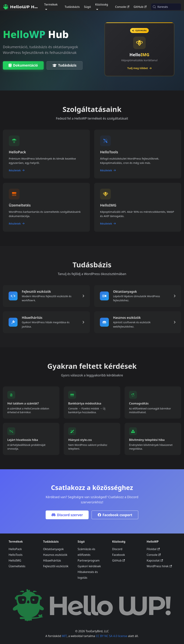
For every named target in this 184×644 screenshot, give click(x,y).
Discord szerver (67, 515)
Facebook (118, 555)
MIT (64, 636)
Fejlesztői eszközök (56, 566)
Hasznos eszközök (55, 555)
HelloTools (16, 555)
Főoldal (153, 549)
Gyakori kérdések (89, 566)
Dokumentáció (23, 66)
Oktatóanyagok (53, 549)
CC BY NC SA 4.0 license (112, 636)
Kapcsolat (155, 561)
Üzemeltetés (17, 566)
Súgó (87, 7)
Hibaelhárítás (52, 561)
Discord (117, 549)
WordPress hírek (159, 566)
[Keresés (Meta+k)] (166, 7)
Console (122, 7)
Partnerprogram (89, 561)
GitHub (140, 7)
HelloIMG (15, 561)
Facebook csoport (115, 515)
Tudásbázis (72, 7)
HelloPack (15, 549)
